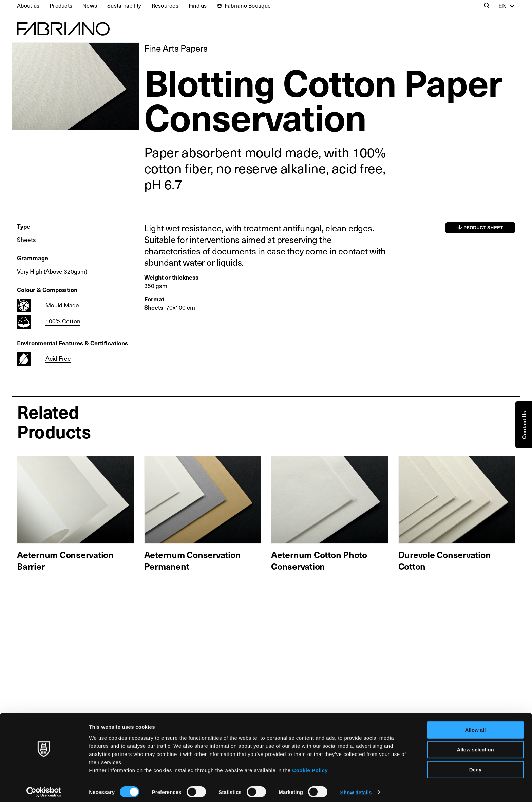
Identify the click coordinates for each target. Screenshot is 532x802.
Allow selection (475, 746)
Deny (476, 766)
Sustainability (124, 6)
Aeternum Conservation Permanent (193, 560)
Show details (356, 789)
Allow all (476, 726)
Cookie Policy (310, 767)
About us (28, 6)
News (90, 6)
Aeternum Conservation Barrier (65, 560)
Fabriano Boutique (248, 6)
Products (61, 6)
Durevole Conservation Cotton (445, 560)
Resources (165, 6)
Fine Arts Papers (176, 48)
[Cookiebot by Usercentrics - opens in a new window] (44, 789)
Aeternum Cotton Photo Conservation (319, 560)
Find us (198, 6)
